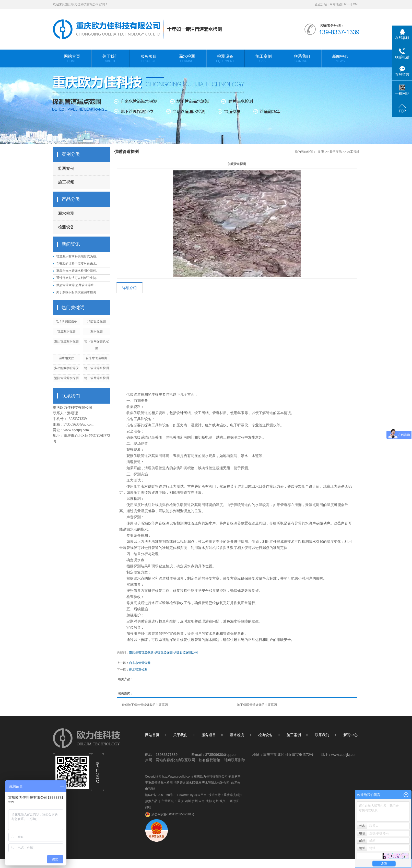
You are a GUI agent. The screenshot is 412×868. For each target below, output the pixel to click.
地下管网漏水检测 (97, 378)
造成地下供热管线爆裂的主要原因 (145, 705)
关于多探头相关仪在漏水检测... (77, 292)
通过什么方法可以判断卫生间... (77, 278)
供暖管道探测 (163, 652)
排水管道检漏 (138, 670)
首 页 (321, 152)
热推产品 (151, 801)
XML (356, 4)
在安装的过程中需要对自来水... (77, 264)
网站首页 (72, 61)
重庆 (181, 801)
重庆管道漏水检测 (66, 341)
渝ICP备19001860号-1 (160, 795)
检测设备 (225, 61)
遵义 (222, 801)
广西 (230, 801)
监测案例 (66, 168)
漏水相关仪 (66, 358)
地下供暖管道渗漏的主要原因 (257, 705)
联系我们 (302, 61)
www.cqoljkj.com (76, 430)
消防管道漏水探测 (66, 378)
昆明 (148, 807)
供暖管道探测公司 (186, 652)
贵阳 (237, 801)
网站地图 (336, 4)
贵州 (195, 801)
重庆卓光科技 (233, 795)
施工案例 (264, 61)
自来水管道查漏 (140, 663)
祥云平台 (201, 795)
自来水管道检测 (97, 358)
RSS (347, 4)
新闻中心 (340, 61)
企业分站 (321, 4)
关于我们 (110, 61)
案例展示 (336, 152)
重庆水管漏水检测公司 (214, 783)
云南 (202, 801)
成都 (209, 801)
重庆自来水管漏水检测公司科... (77, 271)
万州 (216, 801)
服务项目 (149, 61)
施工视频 (66, 182)
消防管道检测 (97, 321)
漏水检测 (187, 61)
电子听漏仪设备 (66, 321)
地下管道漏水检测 (97, 368)
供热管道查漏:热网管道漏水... (76, 285)
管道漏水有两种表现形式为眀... (77, 256)
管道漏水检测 (66, 331)
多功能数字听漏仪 (66, 368)
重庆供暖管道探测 (141, 652)
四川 (188, 801)
